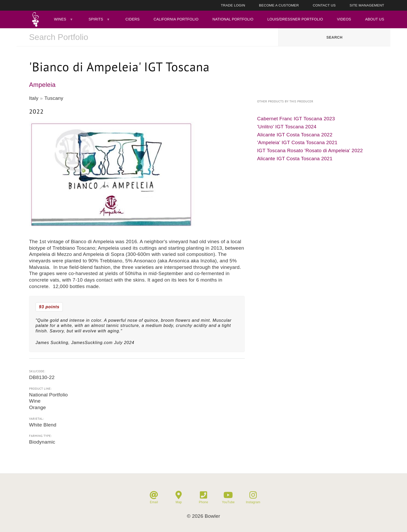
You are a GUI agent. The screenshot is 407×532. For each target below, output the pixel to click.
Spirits (96, 19)
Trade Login (233, 5)
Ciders (132, 19)
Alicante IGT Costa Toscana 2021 (295, 159)
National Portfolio (233, 19)
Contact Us (324, 5)
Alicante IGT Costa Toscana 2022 (295, 135)
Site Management (367, 5)
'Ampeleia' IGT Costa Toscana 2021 (297, 142)
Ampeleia (42, 85)
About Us (375, 19)
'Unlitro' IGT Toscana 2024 (287, 127)
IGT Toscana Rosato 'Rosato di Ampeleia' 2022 (310, 150)
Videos (344, 19)
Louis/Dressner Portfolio (295, 19)
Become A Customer (279, 5)
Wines (60, 19)
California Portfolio (176, 19)
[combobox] (147, 37)
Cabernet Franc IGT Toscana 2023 (296, 119)
